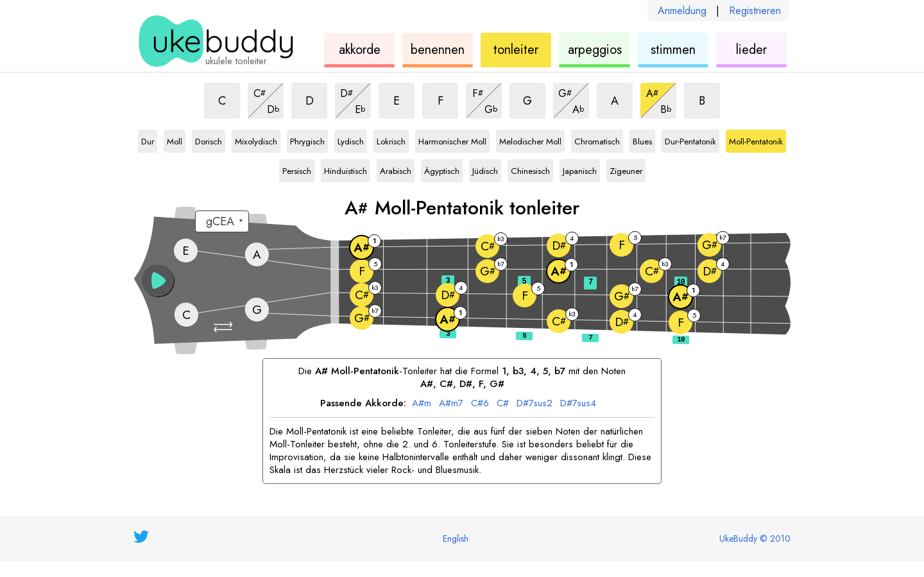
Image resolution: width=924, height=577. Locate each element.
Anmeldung (682, 11)
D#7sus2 (535, 404)
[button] (225, 327)
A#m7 (451, 404)
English (456, 538)
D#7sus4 (578, 404)
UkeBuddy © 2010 (755, 538)
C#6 (480, 404)
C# (503, 404)
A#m (422, 404)
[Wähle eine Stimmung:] (222, 221)
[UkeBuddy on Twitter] (141, 537)
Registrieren (755, 11)
